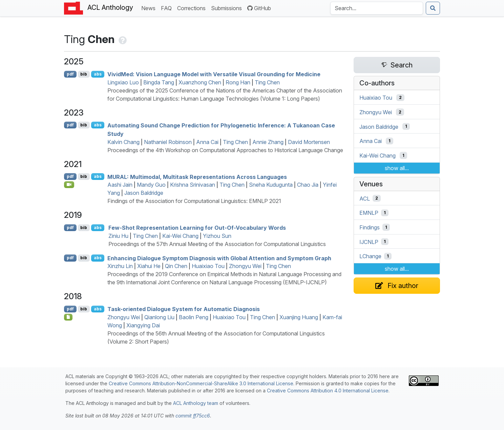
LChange (370, 256)
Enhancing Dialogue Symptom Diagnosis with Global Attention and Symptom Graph (219, 258)
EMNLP (369, 213)
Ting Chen (267, 82)
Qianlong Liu (159, 317)
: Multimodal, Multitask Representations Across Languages (197, 177)
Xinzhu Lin (120, 266)
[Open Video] (69, 185)
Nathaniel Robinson (168, 142)
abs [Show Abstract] (98, 74)
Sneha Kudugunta (271, 185)
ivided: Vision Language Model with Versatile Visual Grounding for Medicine (214, 74)
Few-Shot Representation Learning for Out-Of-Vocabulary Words (197, 228)
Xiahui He (149, 266)
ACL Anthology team (196, 403)
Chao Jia (308, 185)
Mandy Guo (151, 185)
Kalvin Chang (123, 142)
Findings (370, 227)
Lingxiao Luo (123, 82)
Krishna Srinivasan (193, 185)
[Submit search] (433, 8)
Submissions (228, 8)
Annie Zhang (268, 142)
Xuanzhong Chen (200, 82)
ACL (365, 198)
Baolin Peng (194, 317)
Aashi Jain (120, 185)
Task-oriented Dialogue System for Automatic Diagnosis (184, 309)
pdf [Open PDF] (70, 74)
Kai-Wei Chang (180, 236)
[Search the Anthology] (377, 8)
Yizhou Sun (217, 236)
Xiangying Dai (143, 325)
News (150, 8)
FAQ (168, 8)
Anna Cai (207, 142)
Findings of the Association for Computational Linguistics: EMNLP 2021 (194, 201)
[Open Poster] (68, 317)
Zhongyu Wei (245, 266)
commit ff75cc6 (193, 416)
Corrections (193, 8)
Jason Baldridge (144, 193)
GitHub (259, 8)
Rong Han (238, 82)
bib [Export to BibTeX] (84, 74)
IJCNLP (369, 242)
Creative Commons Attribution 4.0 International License (328, 391)
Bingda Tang (159, 82)
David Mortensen (309, 142)
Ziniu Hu (118, 236)
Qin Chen (176, 266)
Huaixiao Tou (208, 266)
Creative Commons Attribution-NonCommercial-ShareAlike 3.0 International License (201, 383)
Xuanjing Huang (299, 317)
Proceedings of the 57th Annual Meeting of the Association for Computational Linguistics (217, 244)
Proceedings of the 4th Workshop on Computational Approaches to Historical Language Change (225, 150)
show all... (397, 168)
